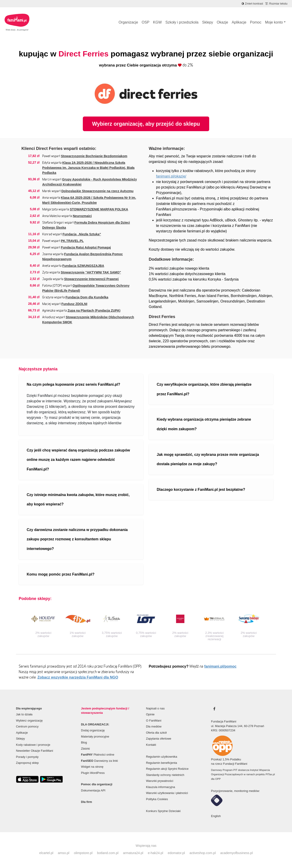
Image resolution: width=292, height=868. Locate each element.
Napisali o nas (155, 708)
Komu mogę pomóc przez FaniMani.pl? (61, 574)
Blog (84, 742)
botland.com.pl (108, 853)
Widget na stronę (92, 767)
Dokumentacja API (93, 790)
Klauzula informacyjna (160, 787)
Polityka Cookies (157, 799)
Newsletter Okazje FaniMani (35, 751)
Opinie (150, 714)
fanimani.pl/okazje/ (171, 176)
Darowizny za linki (99, 761)
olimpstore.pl (83, 853)
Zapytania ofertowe (159, 739)
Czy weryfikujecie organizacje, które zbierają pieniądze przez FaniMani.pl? (204, 389)
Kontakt (151, 745)
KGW (157, 22)
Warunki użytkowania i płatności (167, 793)
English (216, 816)
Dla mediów (154, 726)
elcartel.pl (46, 853)
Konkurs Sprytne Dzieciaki (163, 811)
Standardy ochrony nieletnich (165, 775)
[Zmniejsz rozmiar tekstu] (276, 4)
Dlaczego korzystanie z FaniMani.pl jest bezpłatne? (201, 490)
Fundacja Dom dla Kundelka (87, 297)
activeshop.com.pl (202, 853)
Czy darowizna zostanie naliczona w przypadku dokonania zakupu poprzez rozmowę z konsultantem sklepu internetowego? (77, 539)
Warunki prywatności (160, 781)
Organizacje (128, 22)
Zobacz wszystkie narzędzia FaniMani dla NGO (78, 677)
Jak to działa (24, 714)
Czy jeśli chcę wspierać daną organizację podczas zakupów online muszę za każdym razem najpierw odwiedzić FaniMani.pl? (78, 460)
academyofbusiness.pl (237, 853)
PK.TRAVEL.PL (72, 241)
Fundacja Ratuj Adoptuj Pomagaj (86, 247)
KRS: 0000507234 (223, 730)
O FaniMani (154, 721)
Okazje (222, 22)
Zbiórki (85, 749)
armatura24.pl (133, 853)
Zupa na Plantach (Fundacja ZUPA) (94, 311)
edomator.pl (176, 853)
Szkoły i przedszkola (182, 22)
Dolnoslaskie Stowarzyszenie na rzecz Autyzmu (97, 191)
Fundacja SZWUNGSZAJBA (83, 266)
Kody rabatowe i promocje (33, 745)
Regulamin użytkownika (162, 757)
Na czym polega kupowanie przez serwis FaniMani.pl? (73, 384)
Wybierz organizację (29, 721)
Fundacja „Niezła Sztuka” (82, 234)
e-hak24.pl (155, 853)
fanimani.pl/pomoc (220, 666)
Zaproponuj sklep (27, 763)
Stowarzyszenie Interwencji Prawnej (91, 279)
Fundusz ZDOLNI (74, 304)
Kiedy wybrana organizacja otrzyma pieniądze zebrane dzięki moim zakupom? (204, 424)
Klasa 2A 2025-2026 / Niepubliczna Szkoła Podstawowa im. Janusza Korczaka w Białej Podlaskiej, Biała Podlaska (88, 168)
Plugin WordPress (93, 773)
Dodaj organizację (93, 730)
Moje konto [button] (274, 22)
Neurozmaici (82, 216)
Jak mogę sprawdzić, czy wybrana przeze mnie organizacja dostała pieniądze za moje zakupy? (208, 459)
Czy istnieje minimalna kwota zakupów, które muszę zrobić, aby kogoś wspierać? (78, 500)
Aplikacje (239, 22)
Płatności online (98, 755)
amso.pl (64, 853)
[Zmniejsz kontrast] (252, 4)
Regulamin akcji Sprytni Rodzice (167, 769)
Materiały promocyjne (95, 737)
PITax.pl (270, 774)
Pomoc (256, 22)
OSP (146, 22)
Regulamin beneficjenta (162, 763)
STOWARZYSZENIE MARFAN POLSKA (99, 209)
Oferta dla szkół (156, 733)
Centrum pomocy (27, 726)
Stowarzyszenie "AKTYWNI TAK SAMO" (91, 272)
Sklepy (208, 22)
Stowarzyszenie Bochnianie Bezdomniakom (94, 156)
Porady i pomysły (27, 757)
